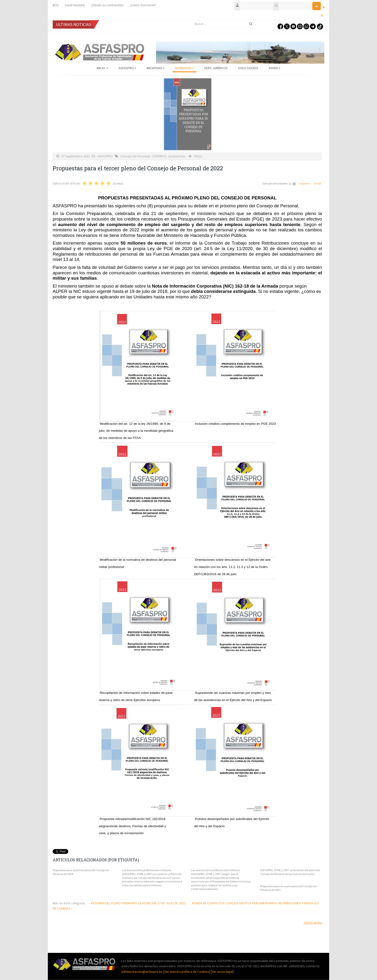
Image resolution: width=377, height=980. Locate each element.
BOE (56, 5)
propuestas (177, 156)
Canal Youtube (75, 5)
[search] (223, 24)
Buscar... (192, 20)
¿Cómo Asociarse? (143, 5)
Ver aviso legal (222, 972)
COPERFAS (159, 156)
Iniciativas (156, 68)
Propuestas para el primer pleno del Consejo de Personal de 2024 (81, 872)
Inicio (102, 68)
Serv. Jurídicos (216, 68)
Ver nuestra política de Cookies (187, 972)
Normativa (184, 68)
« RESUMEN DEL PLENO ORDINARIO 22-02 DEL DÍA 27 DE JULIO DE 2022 (138, 903)
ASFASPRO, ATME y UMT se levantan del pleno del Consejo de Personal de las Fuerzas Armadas (290, 872)
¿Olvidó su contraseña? (107, 5)
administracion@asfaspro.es (142, 972)
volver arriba (313, 923)
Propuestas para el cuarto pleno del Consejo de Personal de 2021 (288, 888)
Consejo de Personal (135, 156)
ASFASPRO (127, 68)
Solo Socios (248, 68)
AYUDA (274, 68)
